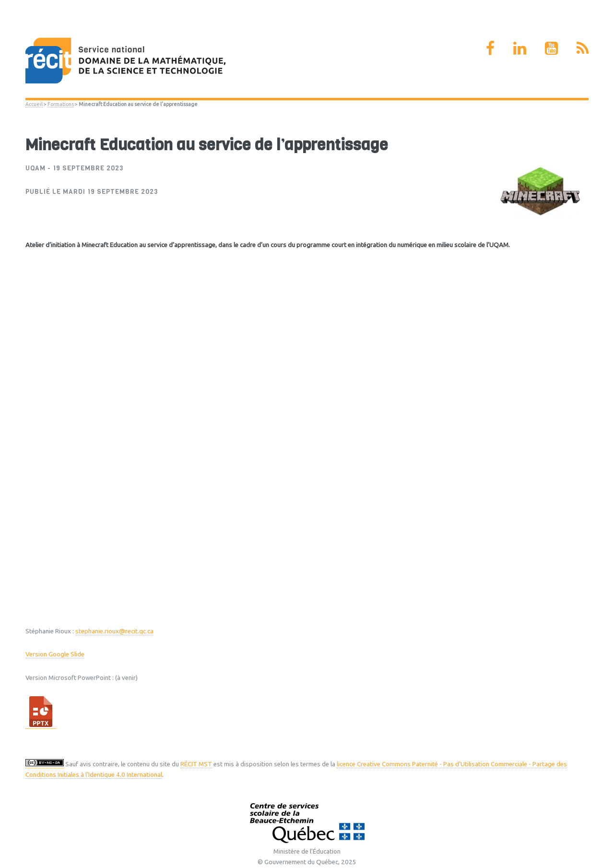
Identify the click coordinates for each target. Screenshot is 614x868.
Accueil (34, 104)
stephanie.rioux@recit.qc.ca (114, 631)
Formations (61, 104)
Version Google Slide (55, 654)
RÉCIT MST (196, 764)
